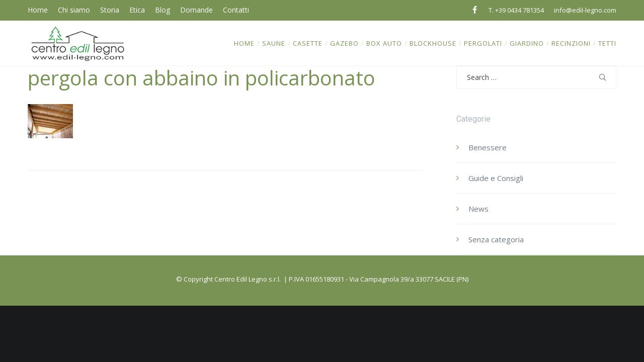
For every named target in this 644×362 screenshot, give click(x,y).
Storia (110, 10)
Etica (137, 10)
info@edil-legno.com (585, 10)
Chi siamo (74, 10)
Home (38, 10)
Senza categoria (496, 239)
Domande (196, 10)
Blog (163, 10)
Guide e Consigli (496, 178)
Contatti (236, 10)
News (478, 209)
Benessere (488, 147)
